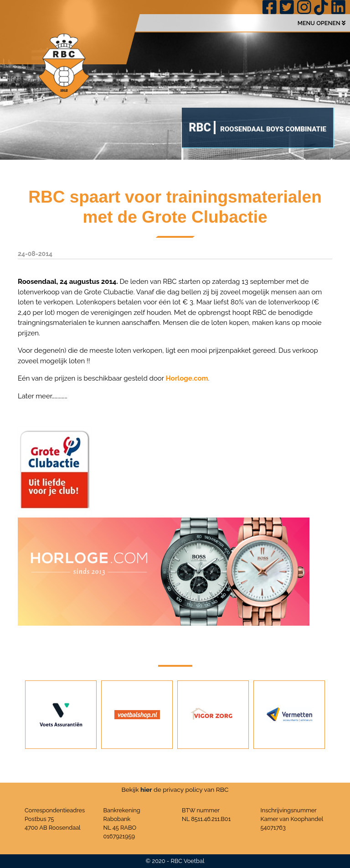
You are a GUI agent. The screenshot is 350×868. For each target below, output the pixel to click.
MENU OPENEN (322, 23)
